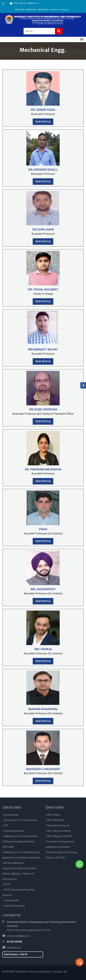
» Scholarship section (13, 831)
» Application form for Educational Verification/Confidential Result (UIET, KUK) (20, 842)
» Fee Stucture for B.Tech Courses (20, 820)
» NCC (5, 826)
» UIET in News (53, 815)
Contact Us (65, 10)
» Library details (10, 815)
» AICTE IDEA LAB (55, 820)
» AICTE (6, 884)
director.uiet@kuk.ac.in (18, 936)
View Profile (43, 122)
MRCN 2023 (20, 10)
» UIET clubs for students (58, 831)
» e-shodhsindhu (11, 900)
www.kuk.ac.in (14, 948)
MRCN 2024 (31, 10)
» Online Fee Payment (14, 906)
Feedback (54, 10)
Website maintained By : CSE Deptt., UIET (48, 972)
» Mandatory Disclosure (57, 826)
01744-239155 (14, 942)
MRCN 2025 (43, 10)
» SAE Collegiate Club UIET (59, 836)
